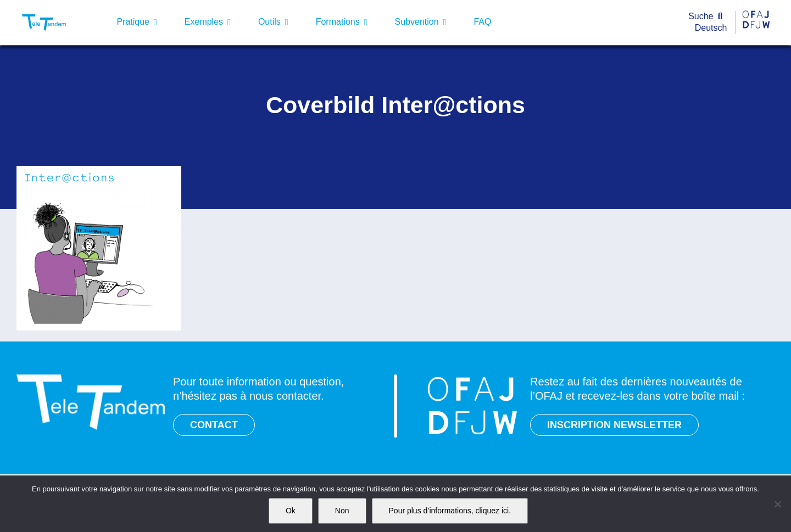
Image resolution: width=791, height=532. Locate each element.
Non (342, 511)
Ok (291, 511)
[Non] (777, 504)
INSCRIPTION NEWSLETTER (614, 425)
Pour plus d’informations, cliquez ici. (450, 511)
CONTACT (214, 425)
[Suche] (708, 17)
